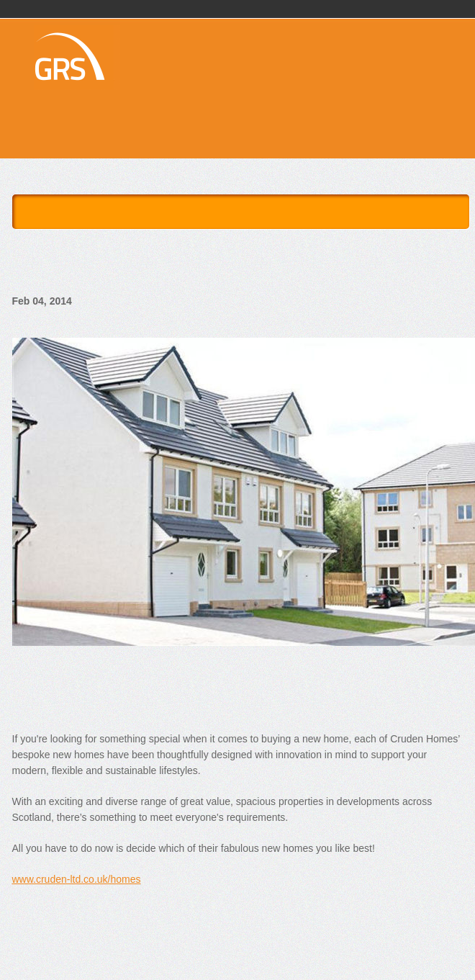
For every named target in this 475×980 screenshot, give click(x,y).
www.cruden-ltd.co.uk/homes (77, 879)
